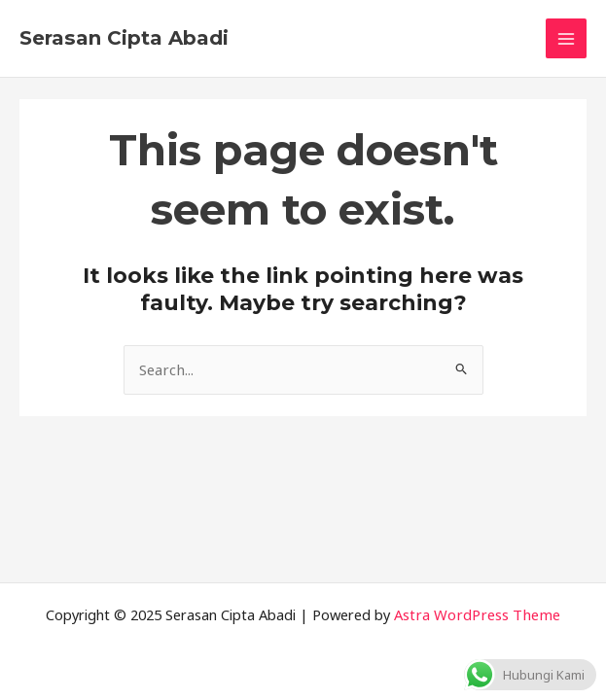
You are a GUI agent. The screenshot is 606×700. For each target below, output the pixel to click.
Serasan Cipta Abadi (124, 38)
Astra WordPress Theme (478, 614)
